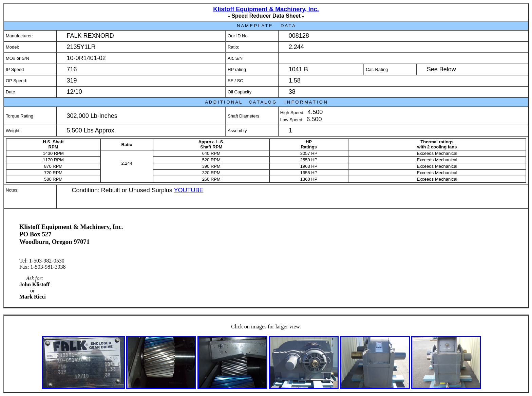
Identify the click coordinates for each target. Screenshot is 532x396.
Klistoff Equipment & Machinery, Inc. (266, 9)
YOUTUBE (188, 190)
